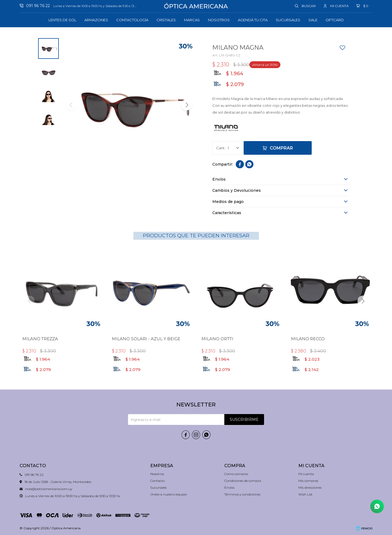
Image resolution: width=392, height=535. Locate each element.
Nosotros (219, 20)
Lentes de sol (62, 20)
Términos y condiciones (242, 494)
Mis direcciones (310, 487)
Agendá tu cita (253, 20)
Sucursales (288, 20)
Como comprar (236, 474)
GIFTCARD (335, 20)
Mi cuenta (306, 474)
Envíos (229, 487)
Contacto (157, 481)
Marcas (192, 20)
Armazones (96, 20)
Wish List (305, 494)
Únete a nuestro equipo (169, 494)
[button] (186, 105)
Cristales (166, 20)
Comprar (281, 148)
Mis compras (308, 481)
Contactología (132, 20)
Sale (313, 20)
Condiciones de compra (243, 481)
